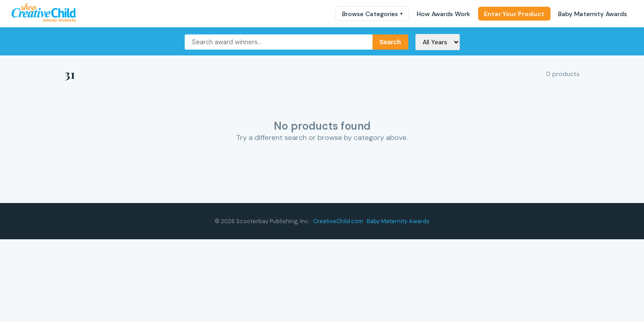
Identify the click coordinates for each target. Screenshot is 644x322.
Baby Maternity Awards (593, 14)
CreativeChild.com (338, 221)
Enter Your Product (514, 14)
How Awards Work (443, 14)
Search (390, 42)
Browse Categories (372, 14)
